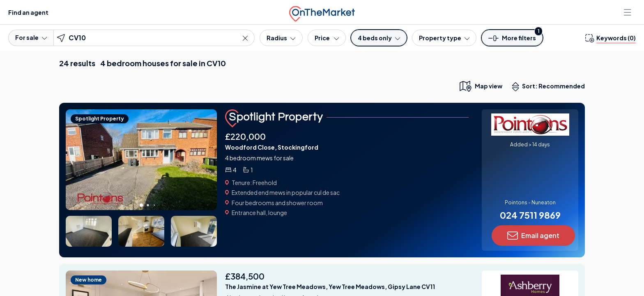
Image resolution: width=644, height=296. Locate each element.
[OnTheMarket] (322, 12)
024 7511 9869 (530, 215)
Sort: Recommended (550, 87)
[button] (512, 40)
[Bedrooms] (379, 38)
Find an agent (28, 12)
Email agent (533, 236)
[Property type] (444, 38)
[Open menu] (628, 12)
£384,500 (245, 276)
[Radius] (281, 38)
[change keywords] (611, 38)
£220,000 (245, 136)
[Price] (327, 38)
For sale (31, 37)
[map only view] (480, 86)
